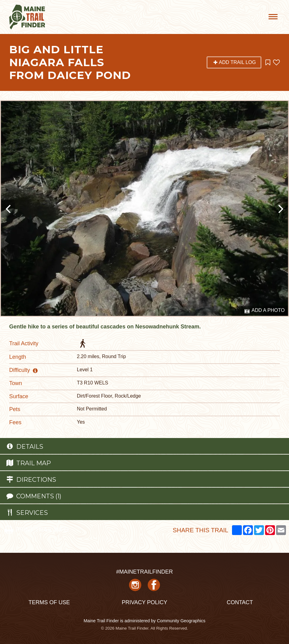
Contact (240, 602)
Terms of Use (49, 602)
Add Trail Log (234, 62)
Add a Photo (265, 311)
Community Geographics (181, 621)
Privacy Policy (144, 602)
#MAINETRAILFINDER (144, 572)
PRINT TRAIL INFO (36, 530)
